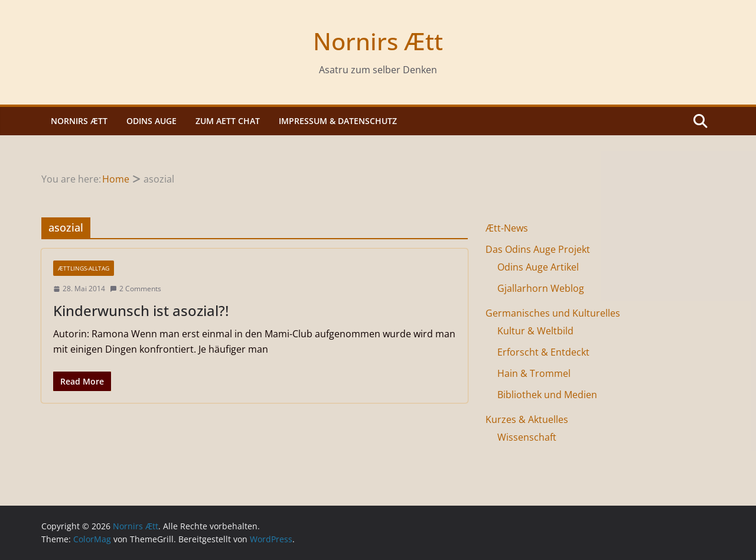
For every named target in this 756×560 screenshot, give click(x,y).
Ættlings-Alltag (84, 268)
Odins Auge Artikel (538, 267)
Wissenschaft (527, 437)
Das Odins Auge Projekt (538, 249)
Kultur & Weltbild (535, 331)
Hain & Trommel (534, 373)
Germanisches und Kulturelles (553, 313)
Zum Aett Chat (228, 121)
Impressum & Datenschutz (338, 121)
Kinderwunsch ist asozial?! (141, 310)
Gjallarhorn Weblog (541, 288)
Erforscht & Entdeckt (543, 352)
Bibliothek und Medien (547, 395)
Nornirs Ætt (378, 41)
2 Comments (136, 289)
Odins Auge (151, 121)
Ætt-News (507, 228)
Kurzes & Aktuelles (527, 419)
